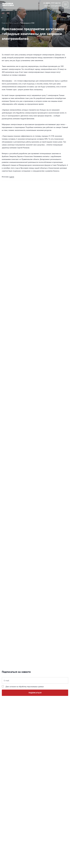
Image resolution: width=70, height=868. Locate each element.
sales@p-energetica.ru (53, 6)
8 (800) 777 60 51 (52, 3)
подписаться (35, 693)
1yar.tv (12, 177)
